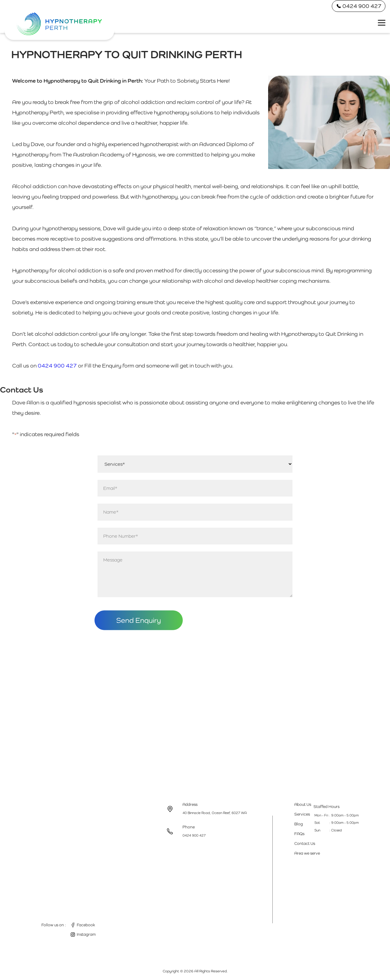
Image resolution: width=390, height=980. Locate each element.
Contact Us (305, 844)
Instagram (86, 934)
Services (302, 814)
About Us (303, 804)
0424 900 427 (359, 6)
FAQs (299, 834)
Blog (299, 824)
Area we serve (307, 853)
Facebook (86, 925)
